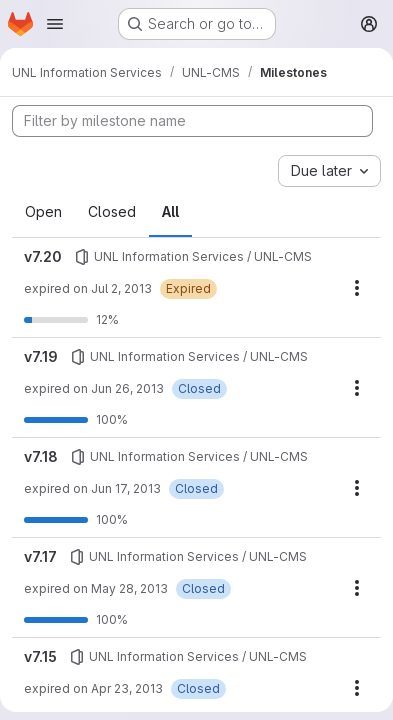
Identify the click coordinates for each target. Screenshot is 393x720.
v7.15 (40, 656)
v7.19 (41, 356)
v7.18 (41, 456)
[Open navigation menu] (55, 24)
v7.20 (43, 256)
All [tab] (170, 211)
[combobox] (329, 171)
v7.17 (40, 556)
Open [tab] (43, 211)
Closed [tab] (112, 211)
